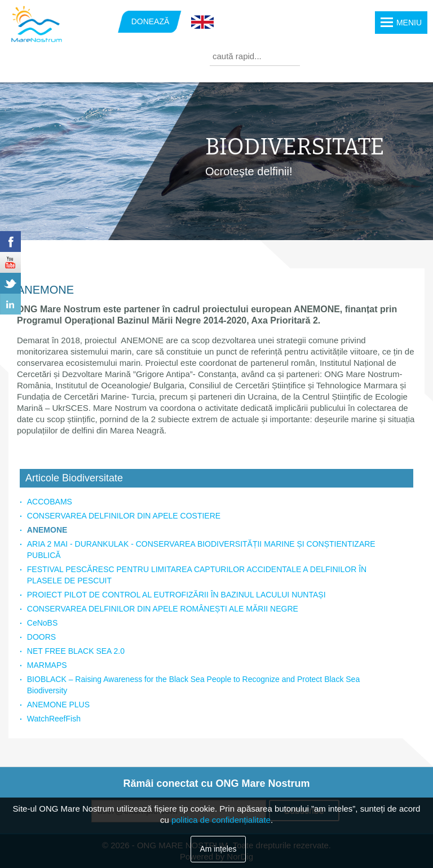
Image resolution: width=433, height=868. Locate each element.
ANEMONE (47, 530)
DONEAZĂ (151, 21)
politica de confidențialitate (221, 820)
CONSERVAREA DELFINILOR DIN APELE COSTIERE (124, 516)
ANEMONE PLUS (58, 705)
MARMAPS (47, 665)
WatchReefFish (54, 719)
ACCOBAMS (50, 502)
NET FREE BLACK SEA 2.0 (76, 651)
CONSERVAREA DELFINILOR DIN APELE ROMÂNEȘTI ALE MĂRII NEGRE (163, 609)
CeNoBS (42, 623)
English (202, 23)
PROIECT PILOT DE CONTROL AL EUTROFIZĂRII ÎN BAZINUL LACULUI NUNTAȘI (176, 595)
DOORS (41, 637)
